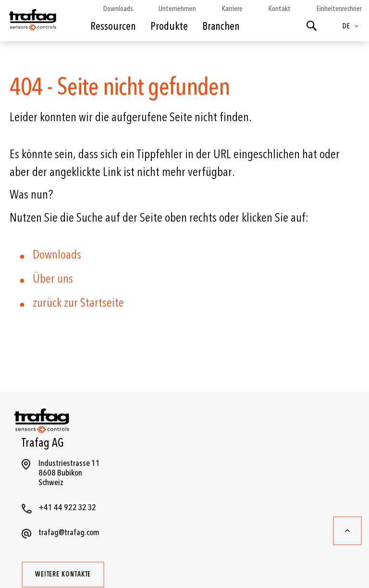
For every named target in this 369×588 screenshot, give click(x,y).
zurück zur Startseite (78, 303)
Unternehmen (177, 9)
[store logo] (32, 23)
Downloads (118, 9)
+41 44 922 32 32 (67, 507)
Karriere (232, 9)
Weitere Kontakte (63, 574)
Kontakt (279, 9)
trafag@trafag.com (69, 532)
